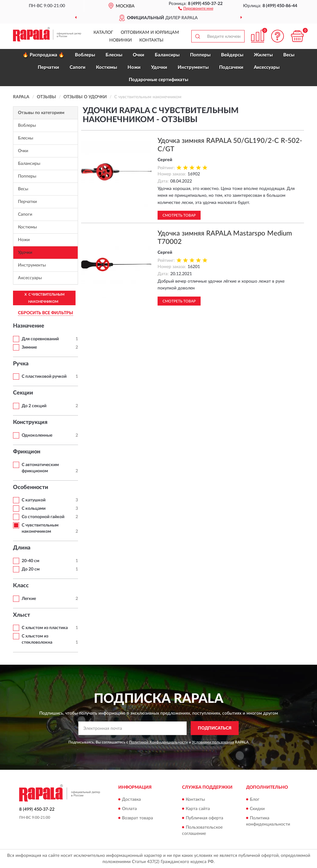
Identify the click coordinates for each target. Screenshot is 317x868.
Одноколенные (37, 435)
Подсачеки (231, 67)
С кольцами (34, 509)
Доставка (131, 800)
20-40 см (30, 561)
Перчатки (48, 67)
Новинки (121, 40)
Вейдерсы (232, 55)
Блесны (114, 55)
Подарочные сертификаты (158, 80)
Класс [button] (21, 586)
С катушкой (34, 500)
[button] (196, 8)
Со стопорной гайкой (43, 517)
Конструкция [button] (30, 422)
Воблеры (85, 55)
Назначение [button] (29, 326)
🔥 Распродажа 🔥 (43, 55)
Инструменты (193, 67)
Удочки (159, 67)
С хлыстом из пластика (45, 628)
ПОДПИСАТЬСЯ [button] (215, 728)
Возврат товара (137, 818)
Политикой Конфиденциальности (158, 742)
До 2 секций (34, 406)
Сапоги (78, 67)
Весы (289, 55)
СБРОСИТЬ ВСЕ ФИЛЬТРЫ (46, 313)
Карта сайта (198, 809)
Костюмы (106, 67)
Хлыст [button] (22, 615)
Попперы (200, 55)
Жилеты (263, 55)
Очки (139, 55)
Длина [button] (22, 548)
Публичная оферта (204, 818)
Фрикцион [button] (27, 452)
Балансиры (167, 55)
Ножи (134, 67)
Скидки (257, 809)
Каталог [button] (103, 33)
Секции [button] (23, 393)
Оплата (129, 809)
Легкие (29, 599)
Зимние (29, 347)
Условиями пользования (213, 742)
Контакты (151, 40)
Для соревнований (40, 339)
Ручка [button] (21, 364)
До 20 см (31, 569)
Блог (255, 800)
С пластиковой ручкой (44, 377)
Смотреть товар (179, 215)
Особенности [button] (31, 487)
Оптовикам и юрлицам (150, 33)
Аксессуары (267, 67)
